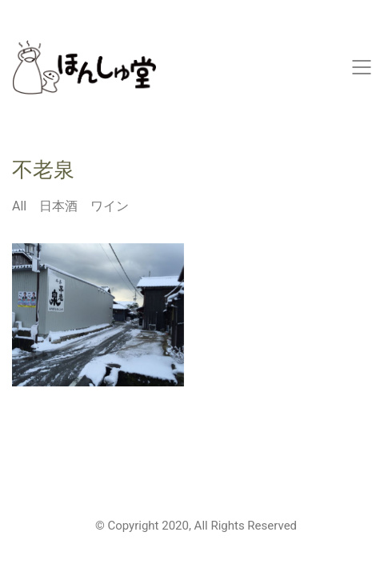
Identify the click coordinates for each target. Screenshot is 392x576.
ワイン (110, 206)
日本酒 (58, 206)
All (19, 206)
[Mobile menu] (362, 67)
